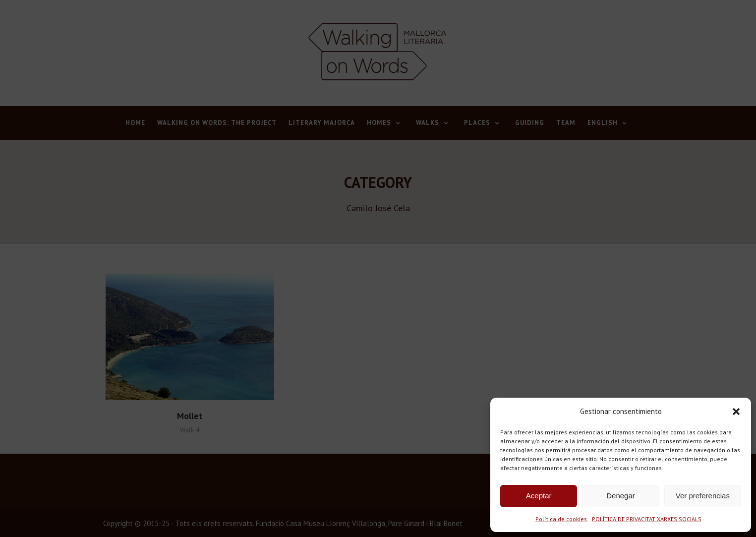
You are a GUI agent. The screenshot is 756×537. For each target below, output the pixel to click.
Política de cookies (561, 519)
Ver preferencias (703, 496)
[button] (736, 412)
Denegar (621, 496)
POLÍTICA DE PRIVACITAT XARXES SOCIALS (647, 519)
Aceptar (539, 496)
